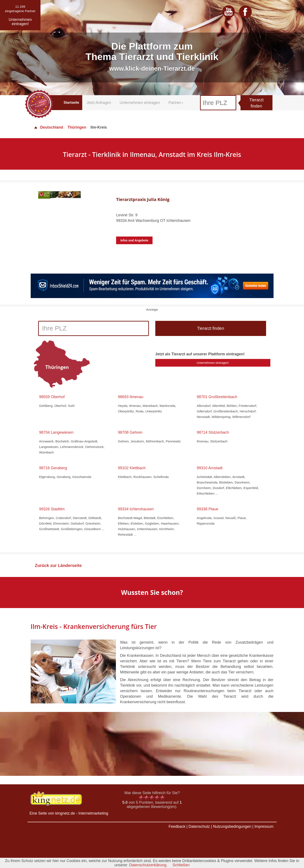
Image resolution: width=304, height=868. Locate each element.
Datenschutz (199, 826)
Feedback (177, 826)
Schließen (181, 865)
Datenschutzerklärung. (148, 865)
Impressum (264, 826)
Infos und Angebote (134, 240)
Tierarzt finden (256, 103)
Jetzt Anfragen (99, 103)
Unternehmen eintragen (140, 103)
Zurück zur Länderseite (58, 565)
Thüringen (77, 127)
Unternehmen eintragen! (213, 363)
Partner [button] (176, 103)
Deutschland (49, 127)
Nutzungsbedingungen (232, 826)
